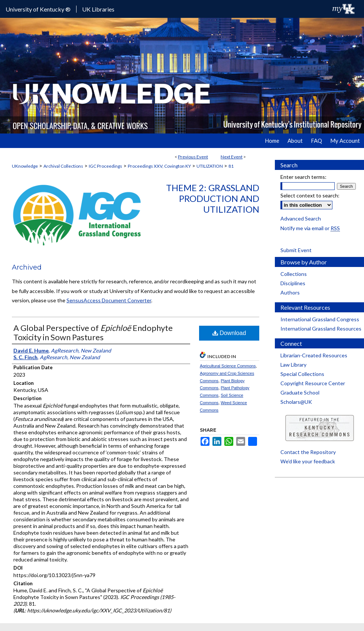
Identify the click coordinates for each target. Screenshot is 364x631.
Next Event (232, 157)
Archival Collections (63, 166)
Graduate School (300, 392)
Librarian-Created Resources (314, 355)
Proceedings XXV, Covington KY (159, 166)
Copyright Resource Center (313, 383)
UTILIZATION (210, 166)
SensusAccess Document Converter (109, 300)
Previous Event (193, 157)
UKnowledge (25, 166)
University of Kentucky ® (38, 9)
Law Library (293, 365)
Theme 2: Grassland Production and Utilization (213, 198)
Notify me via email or (310, 228)
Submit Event (296, 250)
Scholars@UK (296, 402)
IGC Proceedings (105, 166)
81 (231, 166)
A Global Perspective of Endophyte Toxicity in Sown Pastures (93, 332)
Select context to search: (310, 195)
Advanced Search (301, 218)
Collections (294, 274)
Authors (290, 292)
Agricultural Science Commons (228, 366)
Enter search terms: (303, 177)
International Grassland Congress (320, 319)
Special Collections (302, 374)
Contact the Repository (308, 452)
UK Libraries (98, 9)
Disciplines (293, 283)
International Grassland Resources (321, 329)
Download (229, 333)
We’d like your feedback (308, 461)
